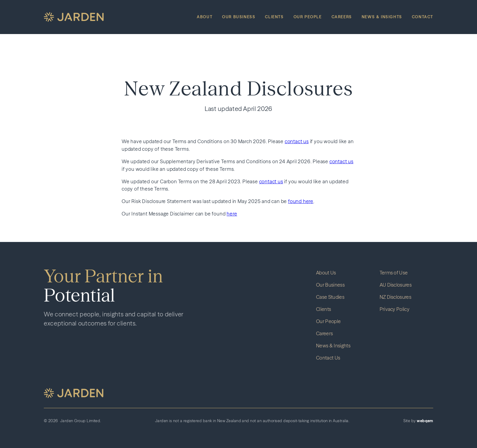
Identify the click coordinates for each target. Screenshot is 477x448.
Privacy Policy (395, 309)
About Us (326, 273)
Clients (274, 17)
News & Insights (382, 17)
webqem (425, 421)
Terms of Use (394, 273)
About (205, 17)
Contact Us (328, 358)
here (232, 214)
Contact (423, 17)
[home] (74, 17)
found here (301, 201)
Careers (342, 17)
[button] (74, 393)
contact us (297, 141)
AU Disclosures (396, 285)
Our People (308, 17)
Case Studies (330, 297)
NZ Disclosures (395, 297)
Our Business (239, 17)
